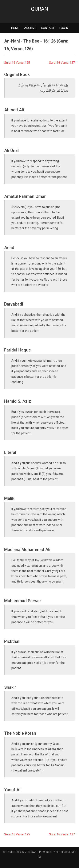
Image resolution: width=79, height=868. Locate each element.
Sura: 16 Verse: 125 (17, 63)
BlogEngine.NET (66, 852)
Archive (30, 28)
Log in (64, 28)
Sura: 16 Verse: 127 (62, 63)
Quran (39, 9)
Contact (48, 28)
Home (15, 28)
